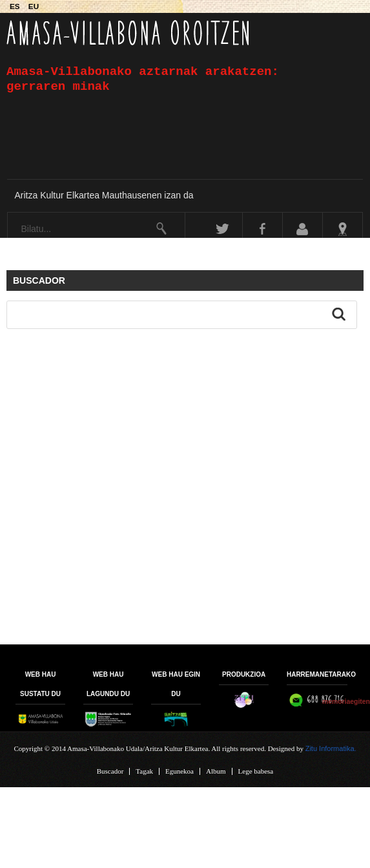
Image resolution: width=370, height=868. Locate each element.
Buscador (110, 771)
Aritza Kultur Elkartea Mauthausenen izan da (104, 195)
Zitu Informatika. (331, 748)
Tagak (144, 771)
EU (34, 6)
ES (16, 6)
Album (216, 771)
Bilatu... (8, 213)
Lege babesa (256, 771)
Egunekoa (180, 771)
